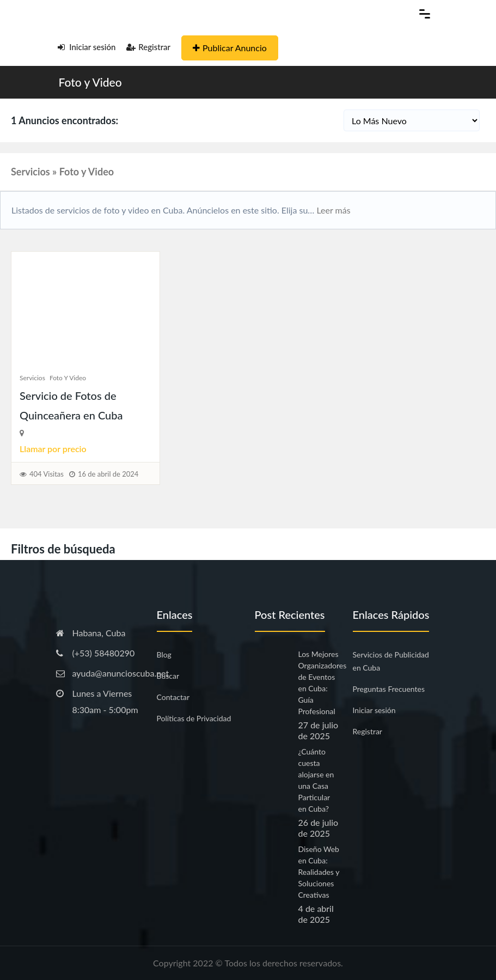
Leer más (332, 210)
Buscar (168, 676)
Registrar (148, 47)
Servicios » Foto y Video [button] (62, 172)
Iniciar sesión (87, 47)
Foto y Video (90, 82)
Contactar (173, 697)
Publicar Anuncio (230, 48)
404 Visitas (47, 474)
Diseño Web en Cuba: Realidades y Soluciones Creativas (319, 872)
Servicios (32, 378)
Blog (164, 655)
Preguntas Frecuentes (389, 689)
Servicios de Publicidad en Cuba (391, 661)
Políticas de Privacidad (194, 718)
